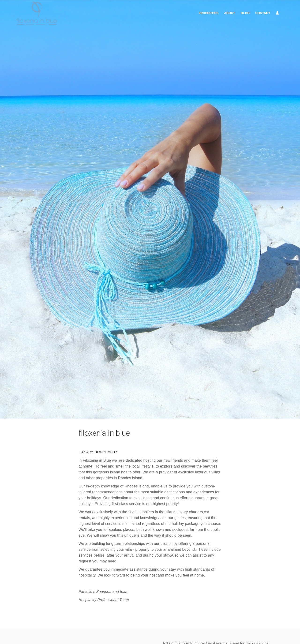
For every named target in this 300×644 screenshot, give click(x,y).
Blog (245, 13)
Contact (263, 13)
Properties (208, 13)
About (230, 13)
